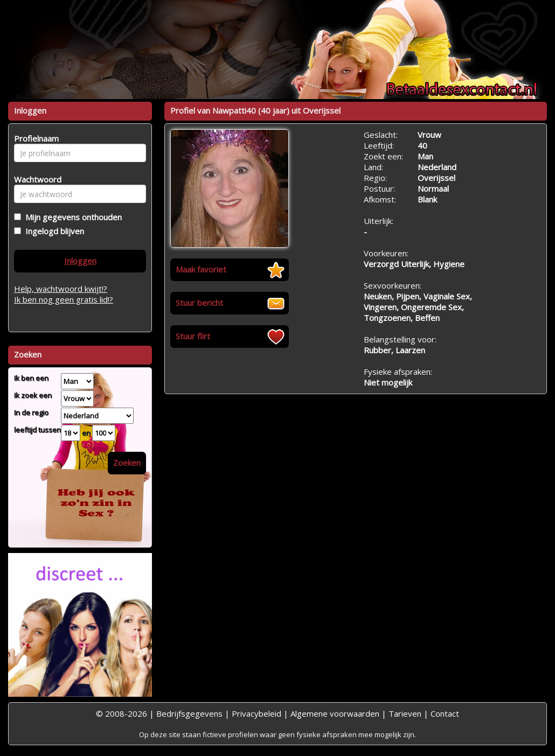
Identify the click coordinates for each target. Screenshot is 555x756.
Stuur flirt (193, 336)
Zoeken (127, 463)
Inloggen (80, 261)
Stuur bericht (199, 303)
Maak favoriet (201, 269)
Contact (445, 713)
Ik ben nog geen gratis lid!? (64, 299)
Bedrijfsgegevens (189, 713)
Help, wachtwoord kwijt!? (61, 289)
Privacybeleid (256, 713)
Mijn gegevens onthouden (71, 217)
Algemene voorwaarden (335, 713)
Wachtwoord (35, 179)
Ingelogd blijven (53, 231)
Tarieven (405, 713)
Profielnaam (35, 138)
